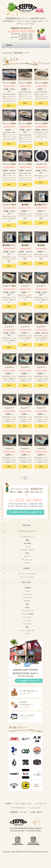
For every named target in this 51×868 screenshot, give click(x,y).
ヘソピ (27, 547)
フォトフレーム (27, 611)
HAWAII (27, 568)
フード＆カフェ (19, 808)
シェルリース (41, 164)
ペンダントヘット (27, 537)
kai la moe (18, 53)
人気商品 (27, 588)
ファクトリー (41, 804)
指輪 (27, 540)
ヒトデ (13, 101)
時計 (25, 218)
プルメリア (43, 340)
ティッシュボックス (27, 630)
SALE (27, 553)
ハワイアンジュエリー (27, 531)
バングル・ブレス (27, 550)
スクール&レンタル (24, 804)
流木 (27, 604)
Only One (27, 525)
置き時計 (25, 205)
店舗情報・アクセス (19, 812)
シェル (9, 97)
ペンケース (27, 624)
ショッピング (35, 808)
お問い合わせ (37, 812)
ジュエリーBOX (8, 218)
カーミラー (27, 617)
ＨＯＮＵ (27, 601)
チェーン (27, 556)
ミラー (27, 634)
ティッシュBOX (9, 83)
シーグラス (38, 135)
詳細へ (9, 106)
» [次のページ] (31, 478)
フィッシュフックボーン (27, 574)
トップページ (7, 53)
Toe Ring (27, 543)
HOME (9, 804)
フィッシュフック (27, 577)
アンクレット (27, 560)
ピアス (27, 563)
